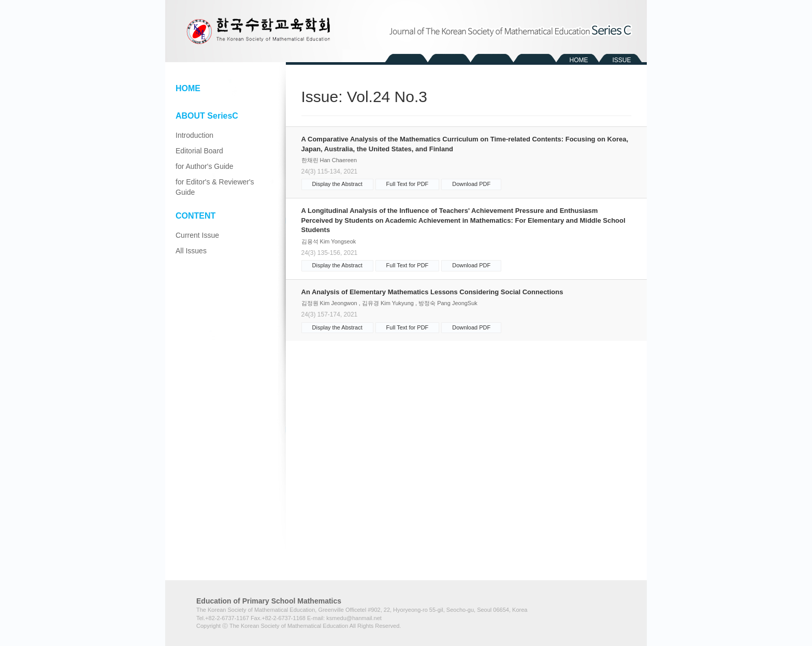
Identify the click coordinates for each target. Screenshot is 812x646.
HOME (579, 60)
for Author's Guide (205, 166)
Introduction (194, 135)
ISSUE (621, 60)
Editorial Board (199, 151)
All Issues (191, 251)
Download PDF (471, 184)
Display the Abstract (337, 184)
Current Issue (197, 235)
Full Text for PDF (408, 184)
